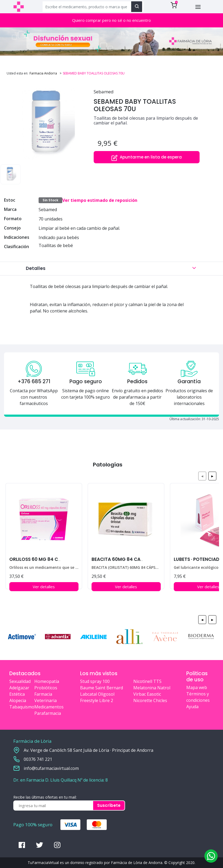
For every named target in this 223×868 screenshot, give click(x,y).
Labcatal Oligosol (97, 694)
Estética (17, 694)
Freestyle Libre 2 (97, 700)
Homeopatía (47, 681)
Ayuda (192, 707)
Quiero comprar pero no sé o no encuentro (111, 20)
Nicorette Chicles (150, 700)
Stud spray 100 (95, 681)
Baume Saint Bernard (102, 688)
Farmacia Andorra (43, 73)
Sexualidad (20, 681)
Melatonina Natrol (152, 688)
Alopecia (18, 700)
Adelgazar (19, 688)
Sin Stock (50, 200)
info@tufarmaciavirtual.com (51, 768)
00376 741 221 (38, 759)
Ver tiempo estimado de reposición (100, 200)
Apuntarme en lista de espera (146, 158)
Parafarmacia (48, 713)
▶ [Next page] (212, 476)
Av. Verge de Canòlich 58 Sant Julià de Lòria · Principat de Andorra (88, 750)
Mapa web (197, 687)
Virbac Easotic (147, 694)
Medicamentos (49, 707)
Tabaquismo (22, 707)
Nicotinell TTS (147, 681)
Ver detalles (44, 587)
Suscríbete (109, 805)
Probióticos (46, 688)
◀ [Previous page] (202, 476)
